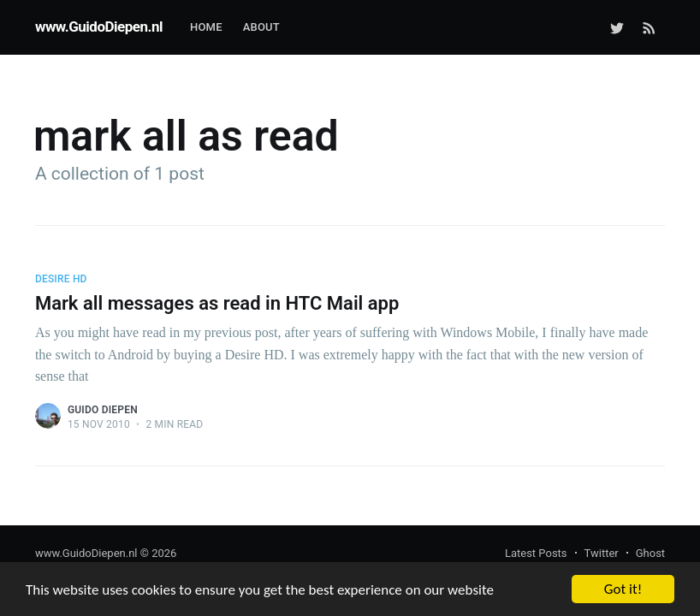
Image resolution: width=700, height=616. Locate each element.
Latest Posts (536, 553)
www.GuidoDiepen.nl (99, 27)
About (261, 27)
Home (206, 27)
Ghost (650, 553)
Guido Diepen (103, 410)
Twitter (602, 553)
